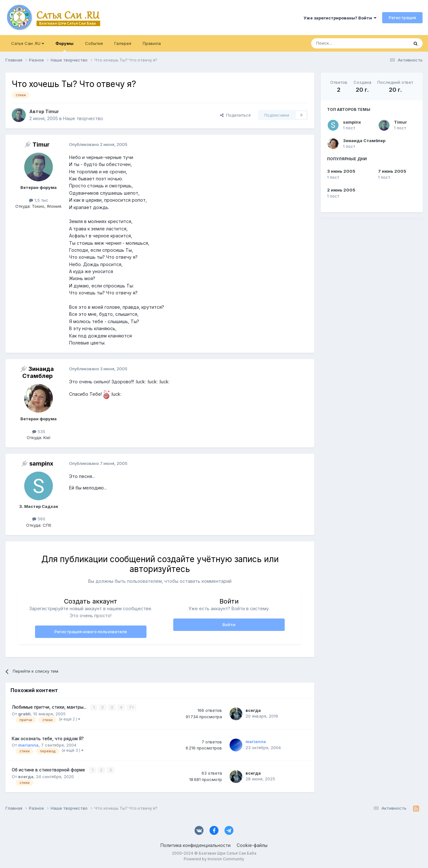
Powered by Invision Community (214, 859)
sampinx (352, 122)
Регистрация (402, 18)
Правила (152, 43)
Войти (229, 625)
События (94, 43)
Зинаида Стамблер (364, 141)
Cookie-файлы (252, 845)
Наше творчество (83, 118)
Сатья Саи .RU (28, 43)
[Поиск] (345, 43)
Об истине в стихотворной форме (49, 770)
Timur (400, 122)
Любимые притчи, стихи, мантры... (50, 707)
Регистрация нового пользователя (91, 632)
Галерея (123, 43)
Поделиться (235, 115)
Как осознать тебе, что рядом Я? (48, 738)
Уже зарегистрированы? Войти (340, 18)
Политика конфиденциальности (196, 845)
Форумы (64, 46)
